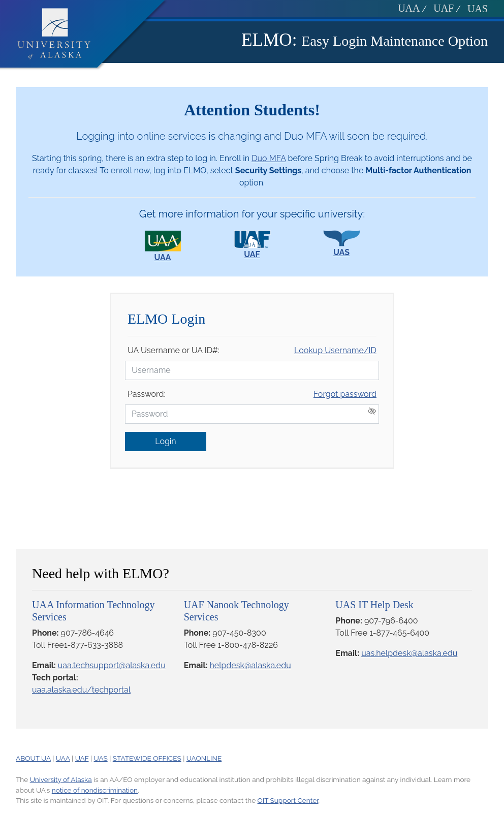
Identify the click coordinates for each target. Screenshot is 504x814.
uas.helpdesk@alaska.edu (409, 653)
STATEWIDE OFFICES (147, 758)
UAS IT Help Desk (374, 605)
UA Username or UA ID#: (174, 350)
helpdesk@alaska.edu (250, 665)
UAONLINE (204, 758)
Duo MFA (269, 158)
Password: (146, 394)
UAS (478, 9)
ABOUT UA (33, 758)
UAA (409, 8)
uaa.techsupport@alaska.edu (112, 665)
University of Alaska (61, 779)
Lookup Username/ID (335, 350)
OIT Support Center (288, 800)
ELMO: (269, 40)
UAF (444, 8)
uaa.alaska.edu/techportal (81, 690)
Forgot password (345, 394)
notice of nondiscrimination (95, 790)
